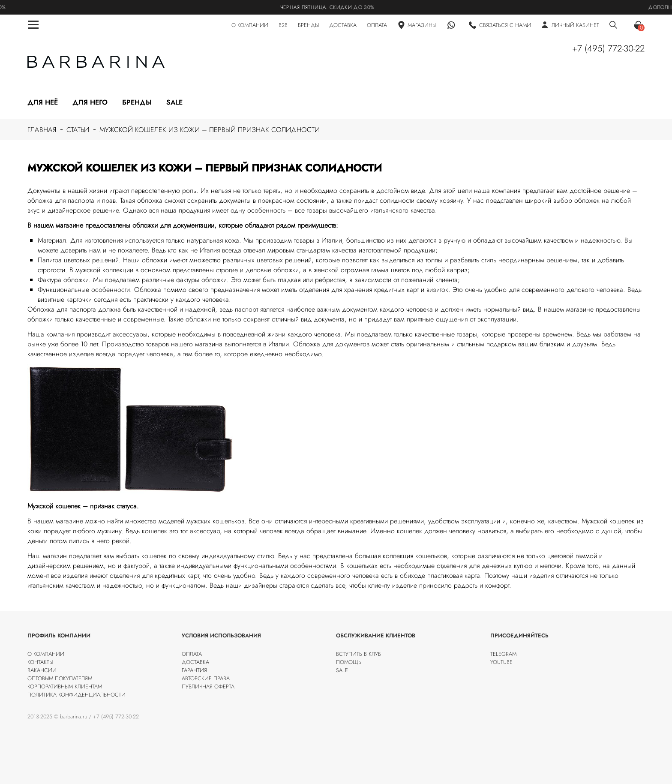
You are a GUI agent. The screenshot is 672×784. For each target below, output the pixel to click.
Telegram (503, 654)
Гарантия (194, 670)
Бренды (137, 102)
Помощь (349, 662)
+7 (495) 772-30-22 (608, 48)
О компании (46, 654)
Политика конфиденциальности (76, 695)
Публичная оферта (208, 686)
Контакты (40, 662)
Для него (90, 102)
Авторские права (206, 678)
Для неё (43, 102)
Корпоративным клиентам (65, 686)
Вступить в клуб (358, 654)
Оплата (192, 654)
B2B (283, 25)
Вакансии (42, 670)
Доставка (195, 662)
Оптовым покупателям (60, 678)
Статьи (78, 130)
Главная (42, 130)
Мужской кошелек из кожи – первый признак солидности (210, 130)
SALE (342, 670)
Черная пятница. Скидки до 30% (331, 7)
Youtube (501, 662)
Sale (174, 102)
